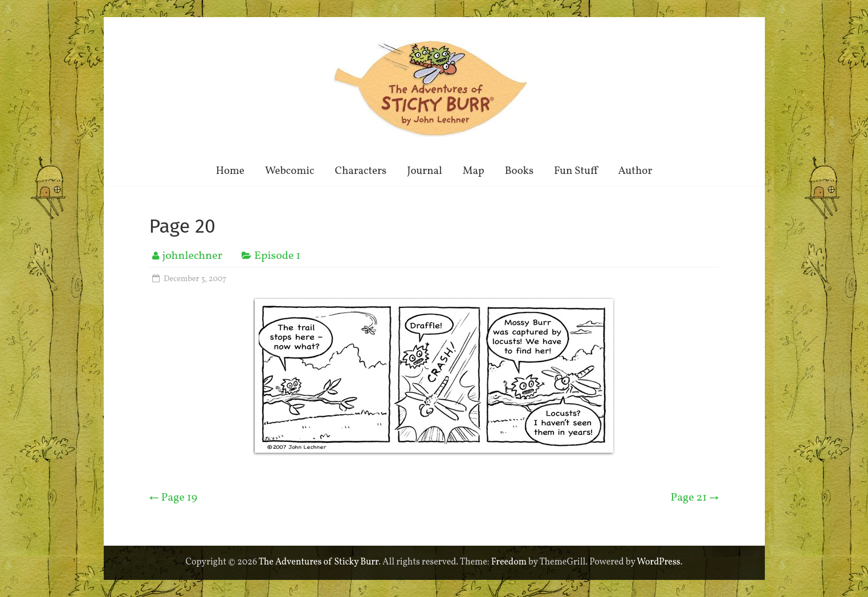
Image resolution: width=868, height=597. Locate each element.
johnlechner (193, 256)
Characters (360, 171)
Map (474, 171)
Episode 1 (277, 256)
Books (519, 171)
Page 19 (174, 498)
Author (635, 171)
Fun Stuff (576, 171)
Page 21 (695, 498)
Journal (425, 171)
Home (230, 171)
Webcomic (290, 171)
